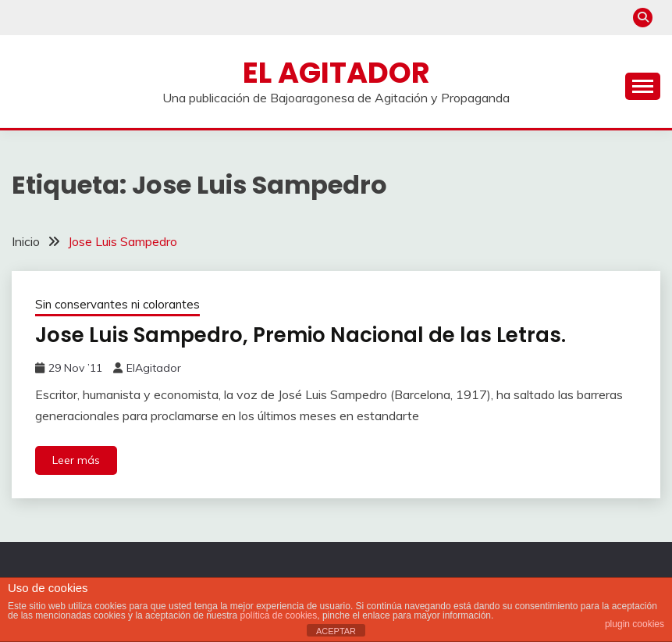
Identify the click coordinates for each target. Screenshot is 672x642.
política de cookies (279, 615)
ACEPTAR (336, 631)
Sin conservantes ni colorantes (117, 304)
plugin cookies (635, 624)
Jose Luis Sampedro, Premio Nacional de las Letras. (300, 335)
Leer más (76, 460)
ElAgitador (154, 368)
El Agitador (336, 73)
